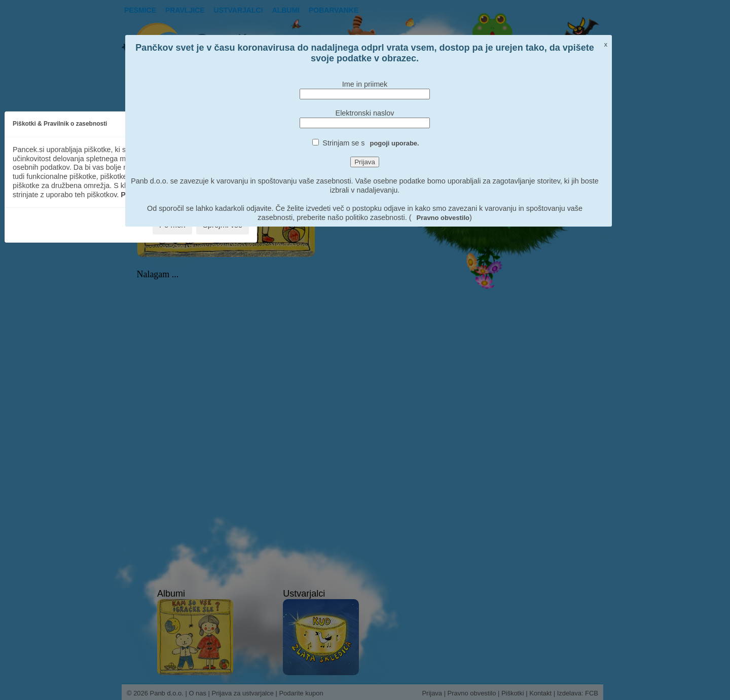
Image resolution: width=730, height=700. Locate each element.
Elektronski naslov (365, 113)
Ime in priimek (365, 84)
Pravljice (185, 10)
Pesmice (140, 10)
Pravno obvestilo (443, 218)
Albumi (286, 10)
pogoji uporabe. (395, 143)
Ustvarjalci (239, 10)
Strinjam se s (371, 143)
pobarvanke (334, 10)
